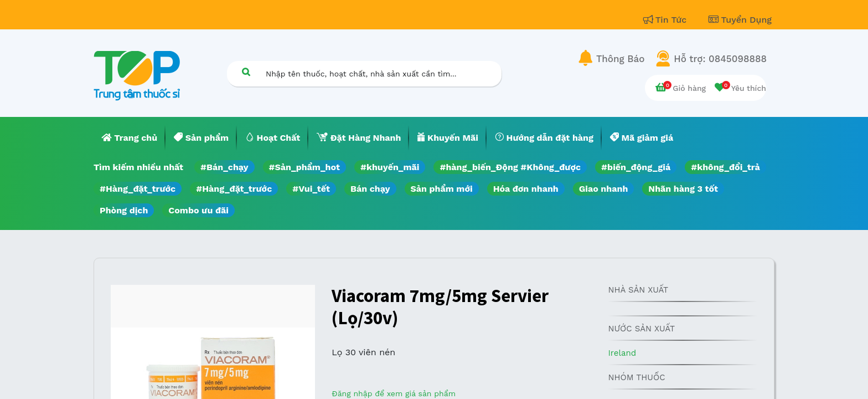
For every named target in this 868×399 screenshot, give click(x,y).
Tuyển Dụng (740, 20)
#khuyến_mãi (390, 167)
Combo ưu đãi (198, 210)
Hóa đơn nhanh (526, 189)
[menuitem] (130, 138)
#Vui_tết (311, 189)
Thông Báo (620, 59)
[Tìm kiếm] (246, 72)
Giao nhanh (604, 189)
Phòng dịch (124, 210)
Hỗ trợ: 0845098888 (720, 59)
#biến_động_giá (636, 167)
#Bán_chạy (224, 167)
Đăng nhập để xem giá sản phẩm (394, 393)
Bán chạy (370, 189)
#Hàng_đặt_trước (138, 189)
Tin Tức (666, 20)
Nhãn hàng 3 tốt (683, 189)
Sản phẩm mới (442, 189)
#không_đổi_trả (725, 167)
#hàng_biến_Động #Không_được (510, 167)
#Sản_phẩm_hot (304, 167)
